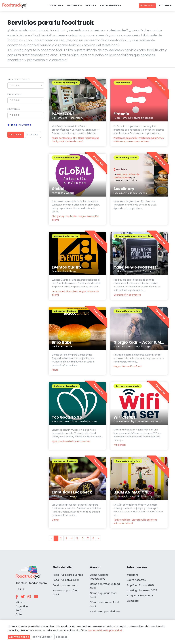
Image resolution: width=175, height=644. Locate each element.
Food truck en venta (65, 585)
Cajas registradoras (89, 138)
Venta (90, 5)
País (21, 589)
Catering (55, 5)
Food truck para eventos (68, 575)
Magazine (133, 575)
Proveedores (110, 5)
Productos (15, 94)
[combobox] (26, 85)
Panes (55, 370)
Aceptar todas (19, 637)
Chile (19, 614)
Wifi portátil (120, 445)
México (20, 602)
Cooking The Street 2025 (142, 590)
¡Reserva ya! (147, 5)
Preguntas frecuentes (140, 596)
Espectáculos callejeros (144, 520)
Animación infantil (132, 366)
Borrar (33, 135)
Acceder (165, 5)
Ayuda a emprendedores (105, 611)
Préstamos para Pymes (151, 138)
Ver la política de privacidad (105, 630)
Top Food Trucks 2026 (140, 585)
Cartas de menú (74, 141)
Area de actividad (18, 79)
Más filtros (21, 125)
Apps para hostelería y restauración (71, 441)
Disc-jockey (58, 216)
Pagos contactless (62, 138)
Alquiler (73, 5)
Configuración (42, 637)
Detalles (62, 637)
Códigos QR (58, 141)
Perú (19, 610)
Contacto (133, 601)
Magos (82, 216)
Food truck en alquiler (66, 580)
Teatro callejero (122, 520)
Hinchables (72, 216)
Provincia (14, 109)
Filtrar (16, 135)
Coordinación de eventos (127, 295)
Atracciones (58, 291)
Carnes (56, 520)
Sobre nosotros (136, 580)
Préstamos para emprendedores (131, 141)
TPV (75, 138)
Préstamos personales (125, 138)
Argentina (22, 606)
